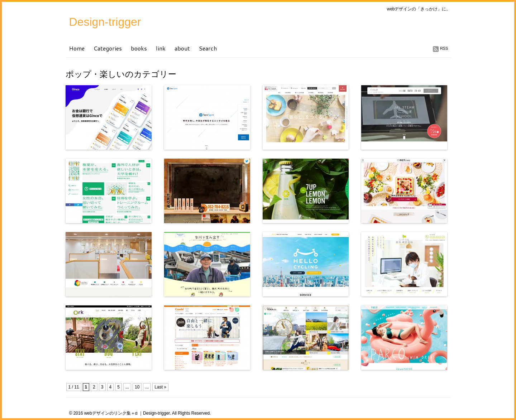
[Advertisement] (149, 382)
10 (137, 387)
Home (77, 48)
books (139, 48)
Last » (160, 387)
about (182, 48)
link (161, 48)
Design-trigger (105, 22)
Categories (108, 48)
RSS (444, 48)
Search (208, 48)
